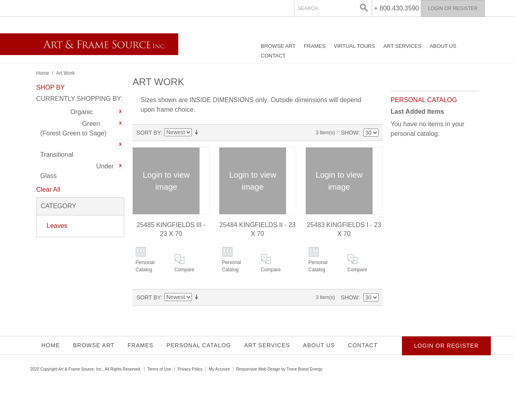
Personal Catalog (145, 266)
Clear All (48, 190)
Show (349, 133)
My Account (219, 369)
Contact (273, 56)
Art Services (403, 46)
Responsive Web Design (258, 369)
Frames (315, 46)
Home (43, 73)
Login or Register (453, 8)
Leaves (57, 226)
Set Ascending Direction (198, 133)
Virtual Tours (355, 46)
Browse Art (278, 46)
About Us (443, 46)
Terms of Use (159, 369)
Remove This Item (120, 111)
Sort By (148, 133)
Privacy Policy (190, 369)
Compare (184, 270)
